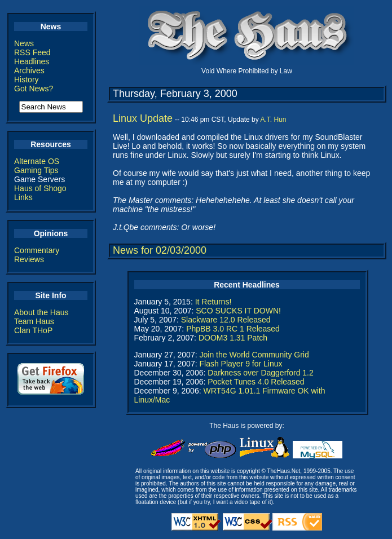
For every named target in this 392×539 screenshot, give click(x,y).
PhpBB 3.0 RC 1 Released (233, 329)
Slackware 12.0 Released (226, 320)
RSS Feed (32, 52)
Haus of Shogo (40, 188)
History (27, 79)
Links (23, 197)
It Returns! (213, 302)
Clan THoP (33, 330)
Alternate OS (37, 161)
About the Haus (41, 312)
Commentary (37, 250)
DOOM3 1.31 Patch (233, 338)
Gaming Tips (36, 170)
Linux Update (143, 118)
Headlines (32, 61)
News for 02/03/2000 (160, 250)
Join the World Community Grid (254, 355)
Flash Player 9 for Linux (241, 364)
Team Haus (34, 321)
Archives (29, 70)
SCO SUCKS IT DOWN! (238, 311)
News (24, 43)
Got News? (34, 89)
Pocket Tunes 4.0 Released (256, 382)
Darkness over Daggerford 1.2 (261, 373)
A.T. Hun (273, 120)
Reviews (29, 259)
